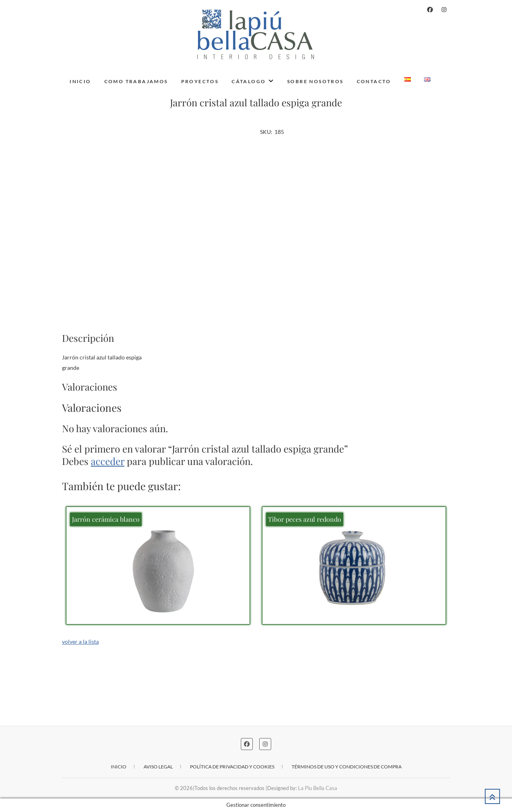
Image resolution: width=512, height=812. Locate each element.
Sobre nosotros (315, 81)
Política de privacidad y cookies (232, 767)
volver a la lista (80, 641)
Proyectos (200, 81)
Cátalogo (249, 81)
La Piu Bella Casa (318, 788)
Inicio (80, 81)
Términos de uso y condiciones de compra (347, 767)
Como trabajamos (136, 81)
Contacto (374, 81)
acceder (108, 461)
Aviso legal (158, 767)
